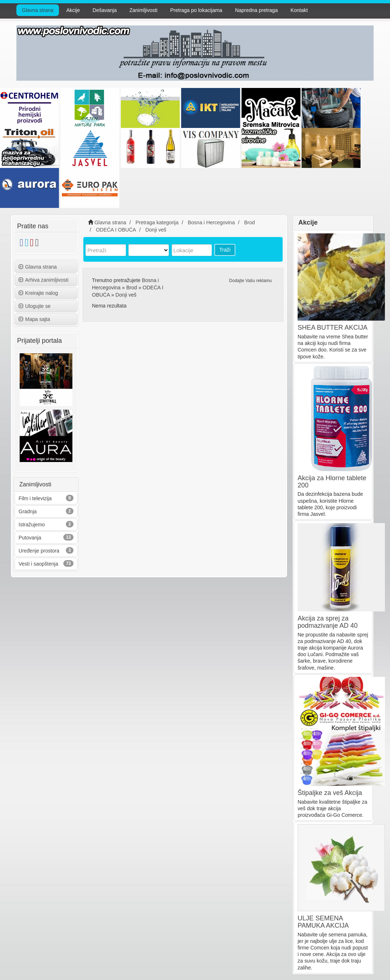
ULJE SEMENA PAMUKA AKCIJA (323, 922)
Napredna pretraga (256, 10)
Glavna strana (38, 10)
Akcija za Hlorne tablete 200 (332, 482)
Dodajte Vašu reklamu (250, 281)
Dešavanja (105, 10)
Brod (132, 288)
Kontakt (299, 10)
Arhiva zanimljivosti (43, 280)
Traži (225, 250)
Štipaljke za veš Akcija (330, 793)
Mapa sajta (34, 319)
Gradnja (28, 511)
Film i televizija (35, 498)
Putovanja (30, 538)
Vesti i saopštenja (38, 564)
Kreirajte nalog (38, 293)
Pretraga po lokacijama (196, 10)
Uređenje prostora (39, 551)
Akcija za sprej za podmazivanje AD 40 (328, 622)
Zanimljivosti (144, 10)
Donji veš (126, 295)
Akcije (73, 10)
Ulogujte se (35, 306)
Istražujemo (32, 525)
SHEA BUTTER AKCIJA (333, 328)
